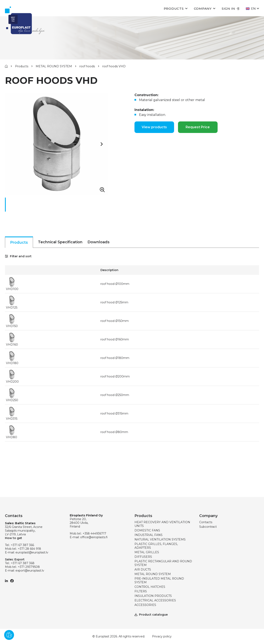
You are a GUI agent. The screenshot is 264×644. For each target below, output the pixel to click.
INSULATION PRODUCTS (153, 596)
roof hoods (87, 66)
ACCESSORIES (145, 605)
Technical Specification (60, 242)
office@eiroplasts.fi (94, 537)
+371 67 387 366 (22, 545)
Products (174, 9)
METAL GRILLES (147, 552)
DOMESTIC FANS (147, 530)
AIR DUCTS (143, 569)
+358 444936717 (94, 533)
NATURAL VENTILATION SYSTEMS (160, 539)
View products (154, 127)
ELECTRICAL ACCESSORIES (155, 600)
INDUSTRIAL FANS (148, 535)
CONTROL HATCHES (150, 587)
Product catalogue (151, 615)
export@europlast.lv (30, 571)
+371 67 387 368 (23, 563)
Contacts (206, 522)
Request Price (198, 127)
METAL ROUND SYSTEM (54, 66)
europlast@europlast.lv (32, 552)
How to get (14, 538)
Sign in (230, 9)
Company (203, 9)
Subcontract (208, 527)
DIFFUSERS (143, 557)
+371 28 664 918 (29, 549)
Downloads (98, 242)
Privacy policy (162, 636)
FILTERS (141, 591)
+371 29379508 (29, 567)
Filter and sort (18, 256)
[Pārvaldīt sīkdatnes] (9, 635)
